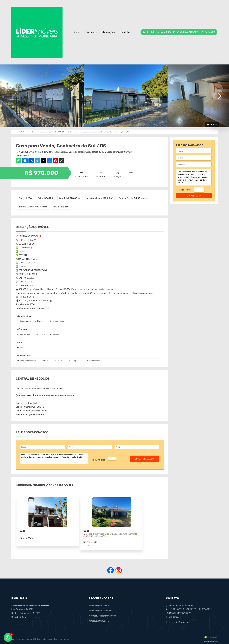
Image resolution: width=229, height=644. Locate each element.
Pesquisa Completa (99, 621)
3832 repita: (99, 460)
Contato (125, 32)
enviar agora (194, 196)
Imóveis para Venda (99, 606)
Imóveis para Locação (100, 611)
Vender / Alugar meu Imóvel (103, 616)
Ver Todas (212, 124)
